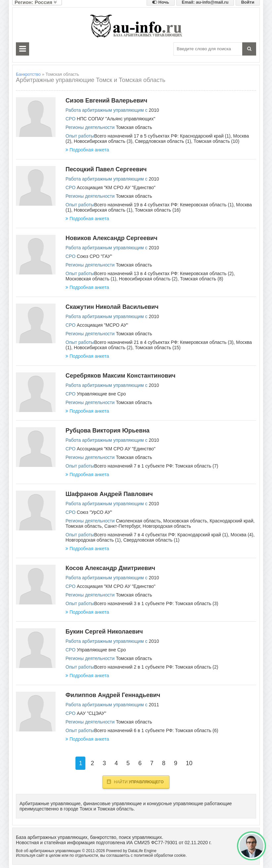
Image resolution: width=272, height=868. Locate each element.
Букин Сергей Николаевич (104, 632)
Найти (135, 782)
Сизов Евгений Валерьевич (106, 101)
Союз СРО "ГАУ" (94, 256)
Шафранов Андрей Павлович (109, 494)
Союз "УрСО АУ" (94, 512)
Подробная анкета (87, 150)
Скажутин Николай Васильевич (112, 307)
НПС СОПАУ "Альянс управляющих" (116, 119)
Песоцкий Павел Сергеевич (106, 169)
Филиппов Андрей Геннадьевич (113, 695)
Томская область (134, 127)
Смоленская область (138, 521)
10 (189, 763)
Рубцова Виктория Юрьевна (108, 431)
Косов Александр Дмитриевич (110, 568)
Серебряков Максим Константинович (120, 376)
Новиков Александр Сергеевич (112, 238)
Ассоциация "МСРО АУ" (102, 325)
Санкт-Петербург (122, 526)
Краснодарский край (232, 521)
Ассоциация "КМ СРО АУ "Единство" (116, 187)
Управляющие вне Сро (101, 394)
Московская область (185, 521)
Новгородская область (167, 526)
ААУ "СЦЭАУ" (91, 713)
